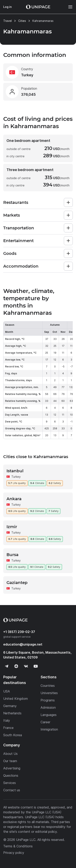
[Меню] (68, 7)
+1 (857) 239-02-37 (19, 632)
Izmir (12, 527)
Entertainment (18, 241)
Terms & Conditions (18, 846)
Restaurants (16, 202)
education (23, 644)
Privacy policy (14, 853)
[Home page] (38, 7)
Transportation (19, 228)
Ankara (14, 499)
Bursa (12, 555)
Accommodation (21, 266)
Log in (7, 7)
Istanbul (15, 471)
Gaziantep (17, 583)
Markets (12, 215)
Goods (10, 253)
